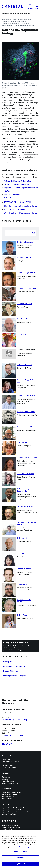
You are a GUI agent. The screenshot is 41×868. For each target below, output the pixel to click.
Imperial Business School (10, 783)
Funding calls (8, 662)
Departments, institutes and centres (13, 21)
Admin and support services (11, 793)
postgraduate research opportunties (16, 650)
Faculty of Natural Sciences (21, 19)
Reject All (20, 858)
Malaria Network (10, 198)
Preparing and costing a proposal (15, 676)
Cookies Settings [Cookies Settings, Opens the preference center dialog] (20, 851)
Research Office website (12, 671)
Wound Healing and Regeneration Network (21, 213)
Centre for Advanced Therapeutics (17, 184)
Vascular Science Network (15, 210)
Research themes (8, 25)
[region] (20, 849)
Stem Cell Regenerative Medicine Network (21, 206)
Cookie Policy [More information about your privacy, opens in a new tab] (24, 847)
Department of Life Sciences (16, 13)
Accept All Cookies (20, 864)
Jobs (4, 764)
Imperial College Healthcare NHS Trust (15, 812)
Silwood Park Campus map (13, 735)
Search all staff (7, 799)
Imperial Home (7, 19)
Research (25, 23)
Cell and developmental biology (25, 25)
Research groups (8, 797)
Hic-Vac (7, 191)
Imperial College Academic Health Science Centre (19, 808)
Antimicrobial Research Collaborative (17, 181)
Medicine (5, 779)
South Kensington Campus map (15, 720)
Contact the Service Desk (11, 762)
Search (30, 7)
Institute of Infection (12, 195)
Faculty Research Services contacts (16, 666)
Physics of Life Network (18, 202)
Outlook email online (9, 768)
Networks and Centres (10, 794)
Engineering (6, 777)
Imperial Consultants (9, 814)
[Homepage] (14, 6)
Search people (5, 230)
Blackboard (6, 760)
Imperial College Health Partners (13, 810)
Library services (7, 766)
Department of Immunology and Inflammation (21, 188)
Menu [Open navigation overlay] (37, 7)
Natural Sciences (8, 781)
